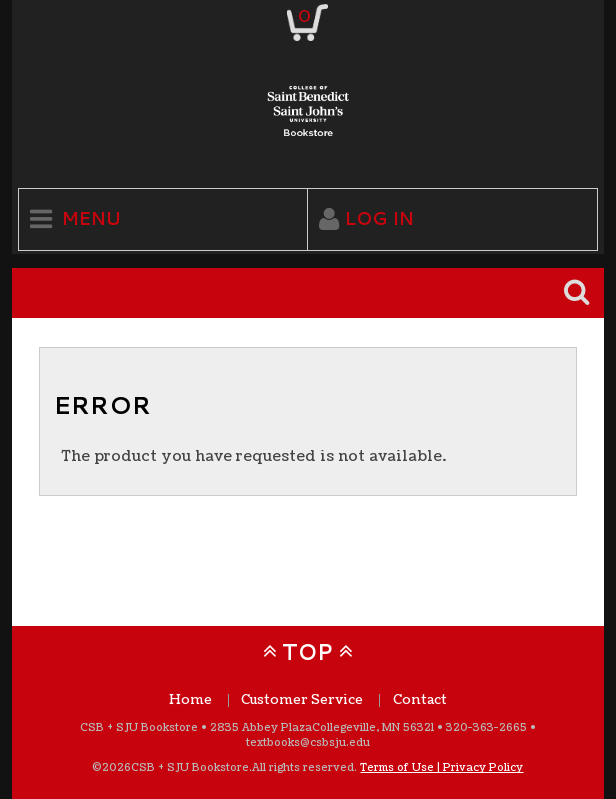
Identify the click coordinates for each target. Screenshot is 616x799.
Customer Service (302, 700)
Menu (91, 218)
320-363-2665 (486, 727)
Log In (379, 218)
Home (190, 700)
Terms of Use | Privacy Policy (441, 767)
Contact (420, 700)
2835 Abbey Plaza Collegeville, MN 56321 (322, 727)
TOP (307, 651)
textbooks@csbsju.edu (308, 742)
